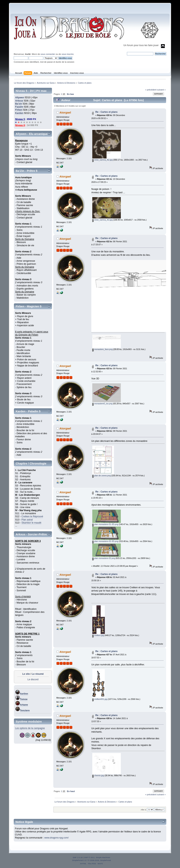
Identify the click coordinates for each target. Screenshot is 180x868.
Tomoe (24, 699)
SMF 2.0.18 (78, 857)
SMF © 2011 (89, 857)
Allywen (20, 98)
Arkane (24, 705)
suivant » (161, 90)
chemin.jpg (98, 775)
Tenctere (25, 711)
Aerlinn (24, 694)
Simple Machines (103, 857)
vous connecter (48, 54)
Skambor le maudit (31, 523)
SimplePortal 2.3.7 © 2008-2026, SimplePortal (91, 860)
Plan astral (27, 520)
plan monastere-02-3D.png (105, 541)
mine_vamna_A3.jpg (102, 220)
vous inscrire (68, 54)
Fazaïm (19, 107)
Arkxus (19, 101)
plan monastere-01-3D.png (105, 524)
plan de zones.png (102, 476)
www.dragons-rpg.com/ (57, 838)
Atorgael (65, 112)
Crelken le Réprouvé (32, 516)
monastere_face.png (102, 349)
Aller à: (144, 810)
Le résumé (38, 674)
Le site (26, 674)
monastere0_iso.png (102, 404)
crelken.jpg (98, 635)
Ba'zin (19, 104)
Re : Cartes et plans (106, 112)
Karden (19, 113)
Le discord (33, 679)
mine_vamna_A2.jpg (102, 160)
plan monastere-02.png (104, 558)
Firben (19, 110)
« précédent (151, 90)
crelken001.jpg (100, 699)
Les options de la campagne (30, 728)
